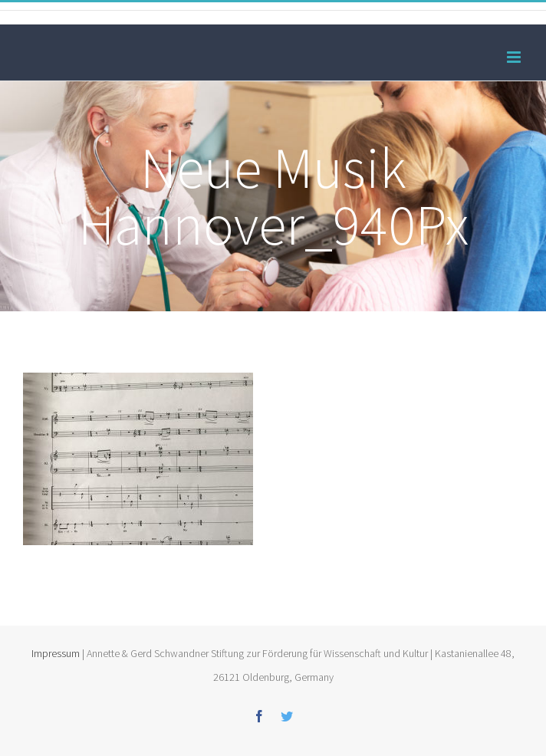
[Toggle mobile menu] (515, 57)
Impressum (56, 653)
